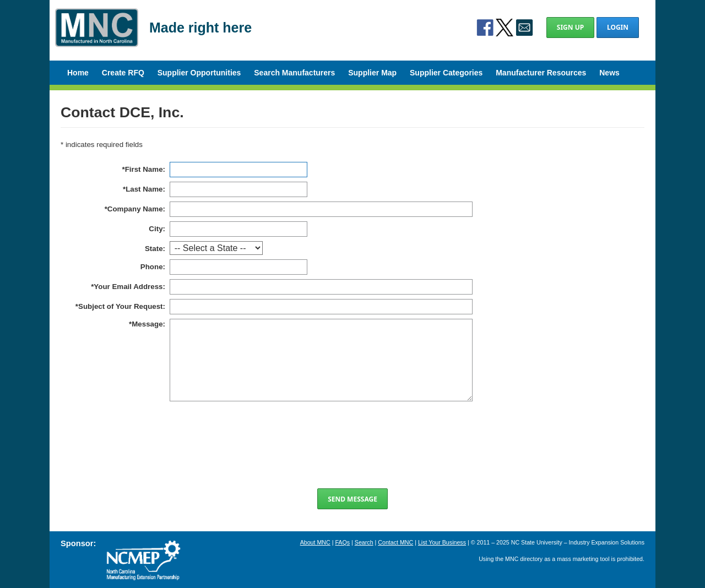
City (156, 229)
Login (618, 27)
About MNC (315, 542)
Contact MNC (395, 542)
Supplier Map (372, 73)
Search (364, 542)
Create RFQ (123, 73)
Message (147, 324)
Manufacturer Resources (541, 73)
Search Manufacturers (294, 73)
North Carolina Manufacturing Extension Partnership (143, 561)
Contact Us (524, 28)
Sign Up (570, 27)
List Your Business (442, 542)
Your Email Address (128, 287)
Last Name (144, 189)
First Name (144, 169)
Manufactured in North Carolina (97, 35)
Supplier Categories (446, 73)
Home (78, 73)
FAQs (342, 542)
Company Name (135, 209)
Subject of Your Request (121, 306)
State (154, 249)
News (609, 73)
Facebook (485, 28)
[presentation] (352, 445)
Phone (152, 267)
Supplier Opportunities (199, 73)
